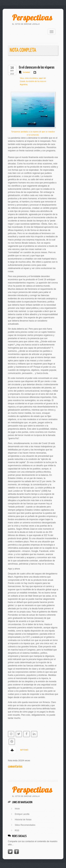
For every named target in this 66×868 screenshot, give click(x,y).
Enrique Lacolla (22, 814)
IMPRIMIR (24, 750)
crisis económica (31, 78)
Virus (22, 78)
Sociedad (26, 72)
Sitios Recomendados (25, 825)
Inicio (17, 809)
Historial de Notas (23, 820)
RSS (17, 830)
